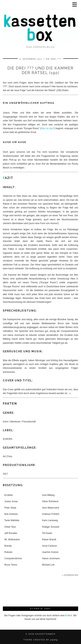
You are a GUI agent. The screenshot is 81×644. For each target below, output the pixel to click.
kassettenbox (45, 634)
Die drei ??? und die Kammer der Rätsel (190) (40, 70)
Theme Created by (40, 640)
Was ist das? (48, 128)
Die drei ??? (54, 59)
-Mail (69, 615)
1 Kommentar (70, 575)
